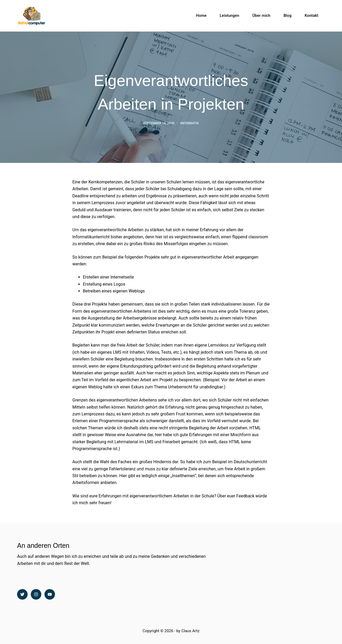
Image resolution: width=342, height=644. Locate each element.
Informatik (190, 123)
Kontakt (311, 16)
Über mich (261, 16)
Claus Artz (190, 631)
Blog (288, 16)
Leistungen (229, 16)
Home (201, 16)
